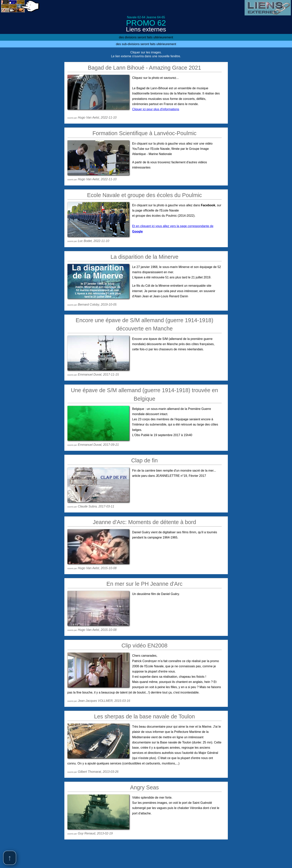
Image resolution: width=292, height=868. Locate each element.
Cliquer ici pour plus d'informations (156, 109)
